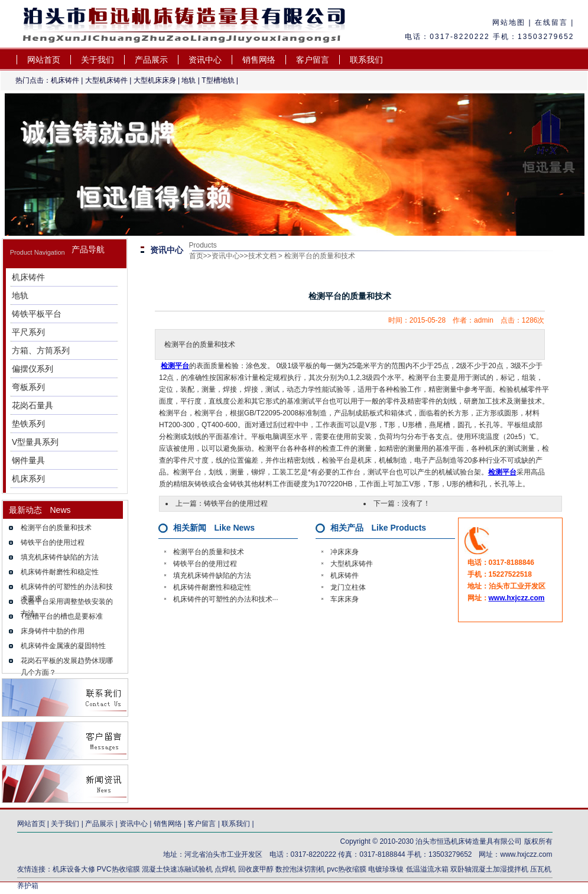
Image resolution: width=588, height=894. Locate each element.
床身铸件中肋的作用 (53, 631)
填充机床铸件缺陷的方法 (60, 557)
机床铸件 (65, 80)
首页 (196, 256)
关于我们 (98, 60)
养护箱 (28, 886)
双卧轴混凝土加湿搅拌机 (489, 869)
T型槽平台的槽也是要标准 (62, 616)
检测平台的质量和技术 (56, 528)
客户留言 (313, 60)
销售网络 (259, 60)
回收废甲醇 (256, 869)
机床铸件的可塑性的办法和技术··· (226, 599)
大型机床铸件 (106, 80)
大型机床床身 (155, 80)
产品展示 (151, 60)
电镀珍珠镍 (386, 869)
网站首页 (44, 60)
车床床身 (345, 599)
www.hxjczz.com (517, 598)
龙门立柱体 (348, 587)
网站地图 (509, 22)
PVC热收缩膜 (118, 869)
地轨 (189, 80)
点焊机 (226, 869)
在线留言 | (553, 22)
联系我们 (366, 60)
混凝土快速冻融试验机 (177, 869)
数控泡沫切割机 (300, 869)
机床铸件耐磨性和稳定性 (60, 572)
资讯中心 (205, 60)
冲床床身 (345, 552)
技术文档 (262, 256)
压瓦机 (541, 869)
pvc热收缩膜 (347, 869)
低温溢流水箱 (427, 869)
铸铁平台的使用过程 (53, 542)
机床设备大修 (74, 869)
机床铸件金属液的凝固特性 (63, 646)
